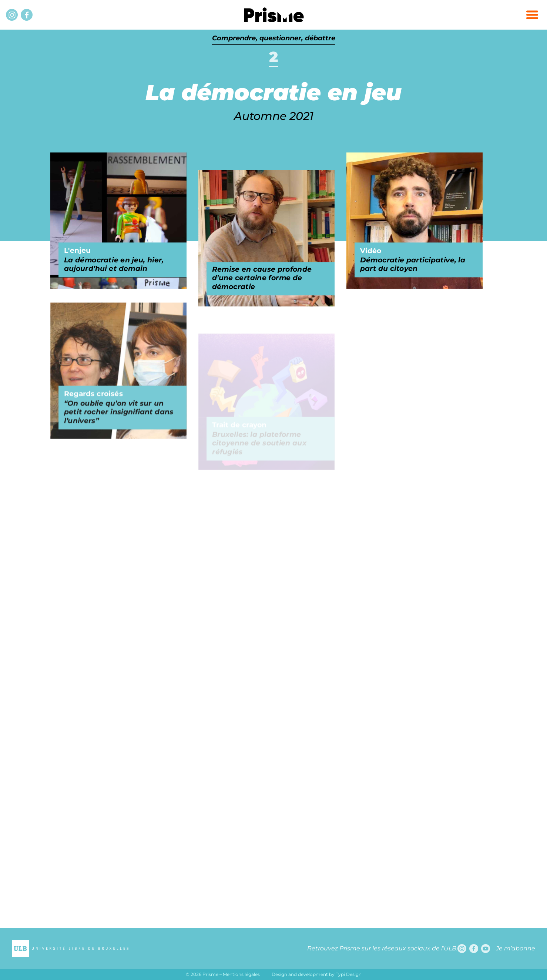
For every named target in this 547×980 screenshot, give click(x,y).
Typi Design (349, 974)
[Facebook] (27, 15)
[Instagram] (12, 15)
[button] (532, 15)
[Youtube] (486, 949)
